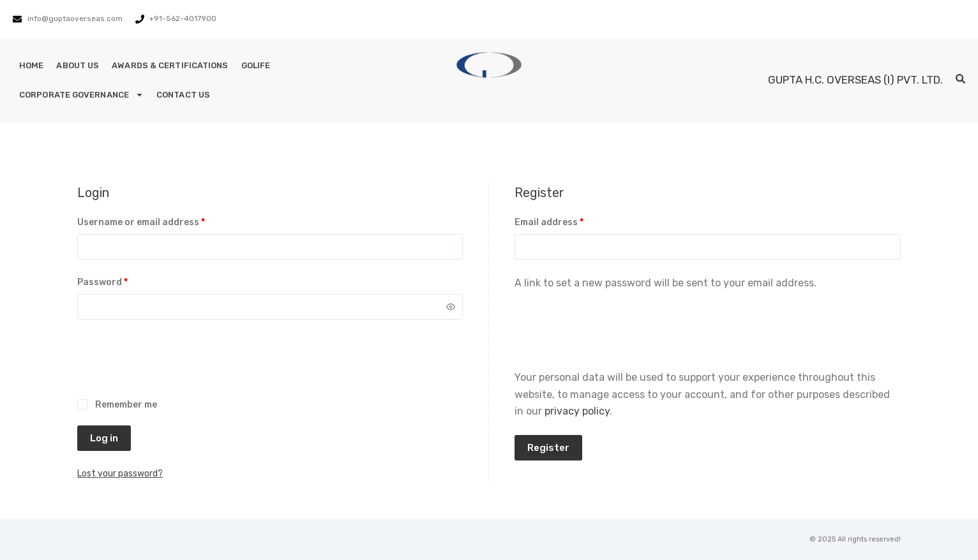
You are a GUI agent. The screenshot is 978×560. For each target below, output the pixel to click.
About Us (78, 65)
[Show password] (451, 307)
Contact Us (183, 95)
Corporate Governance (81, 95)
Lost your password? (120, 474)
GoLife (256, 65)
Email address (569, 221)
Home (31, 65)
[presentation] (174, 366)
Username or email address (161, 221)
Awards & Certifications (170, 65)
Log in (104, 438)
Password (123, 281)
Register (548, 448)
